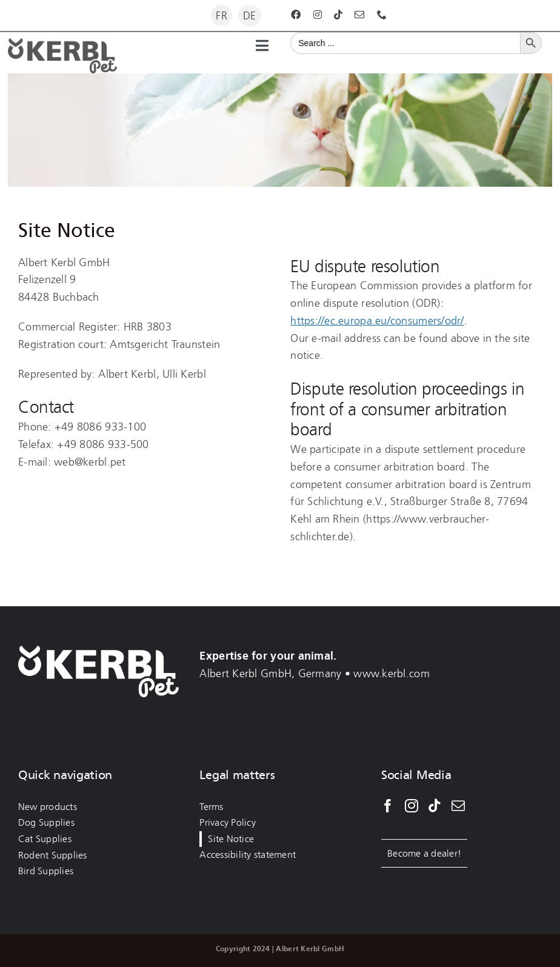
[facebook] (296, 15)
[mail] (359, 15)
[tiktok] (338, 15)
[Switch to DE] (250, 15)
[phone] (382, 15)
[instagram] (318, 15)
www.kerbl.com (392, 674)
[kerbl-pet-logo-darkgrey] (62, 44)
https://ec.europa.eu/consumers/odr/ (377, 321)
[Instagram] (412, 806)
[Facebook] (388, 806)
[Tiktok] (435, 806)
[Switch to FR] (222, 15)
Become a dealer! (424, 853)
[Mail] (458, 806)
